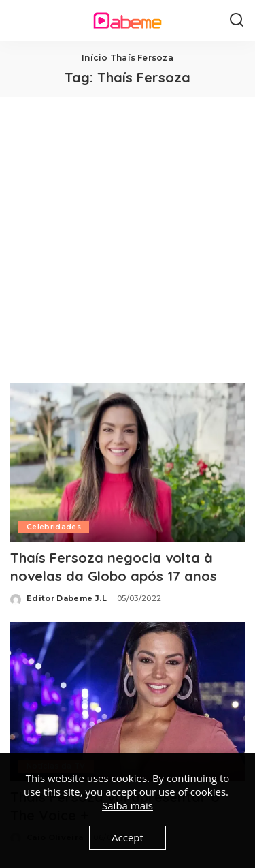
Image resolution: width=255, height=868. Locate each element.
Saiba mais (128, 805)
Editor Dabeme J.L (67, 598)
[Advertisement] (128, 231)
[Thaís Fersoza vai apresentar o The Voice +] (128, 701)
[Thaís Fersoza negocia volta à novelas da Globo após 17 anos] (128, 462)
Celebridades (54, 527)
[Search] (237, 20)
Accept (128, 837)
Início (95, 58)
